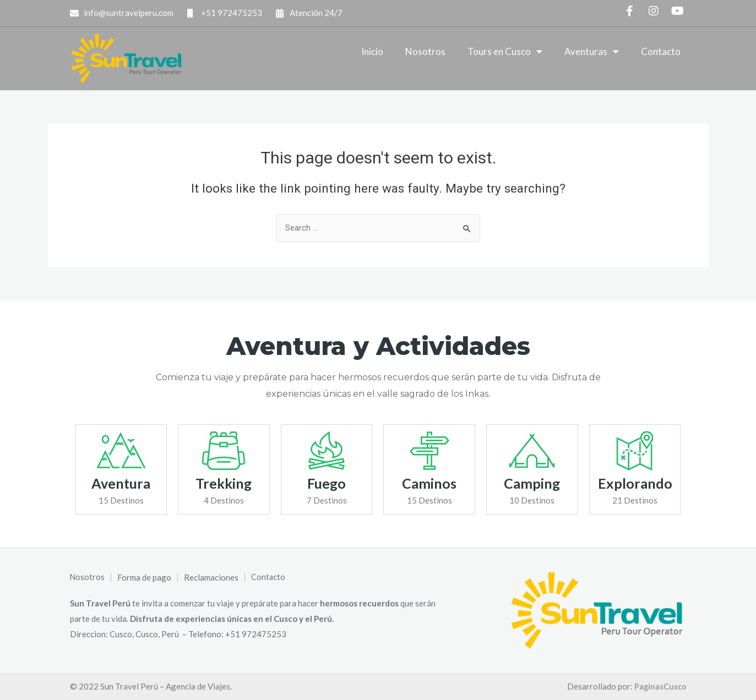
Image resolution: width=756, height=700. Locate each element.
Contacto (661, 51)
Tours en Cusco (505, 51)
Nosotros (425, 51)
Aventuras (592, 51)
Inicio (372, 51)
